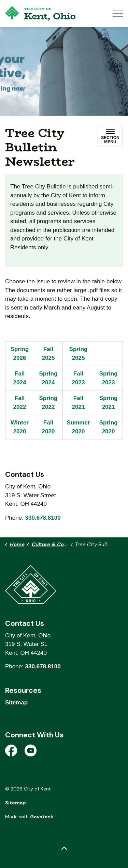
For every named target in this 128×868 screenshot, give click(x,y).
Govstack (42, 817)
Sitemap (16, 703)
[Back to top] (64, 848)
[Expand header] (118, 14)
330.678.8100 (43, 518)
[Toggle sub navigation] (110, 136)
